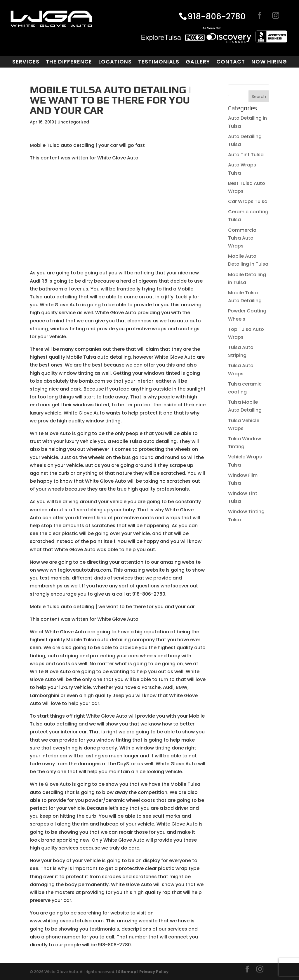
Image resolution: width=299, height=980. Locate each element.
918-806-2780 (217, 17)
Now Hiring (269, 62)
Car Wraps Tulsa (248, 201)
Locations (115, 62)
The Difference (69, 62)
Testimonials (159, 62)
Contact (231, 62)
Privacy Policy (154, 972)
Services (26, 62)
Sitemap (127, 972)
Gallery (198, 62)
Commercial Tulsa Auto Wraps (243, 238)
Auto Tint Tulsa (246, 155)
